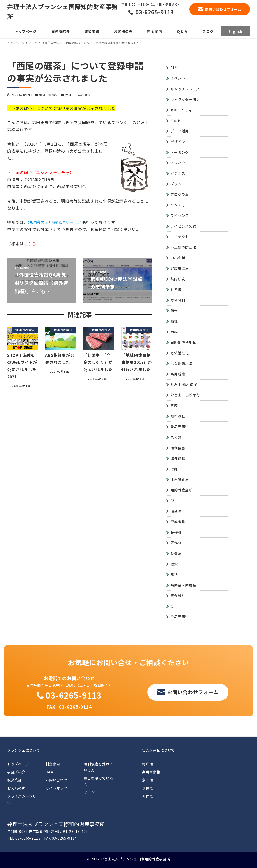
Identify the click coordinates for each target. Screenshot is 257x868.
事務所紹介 (16, 772)
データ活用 (180, 131)
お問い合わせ (57, 780)
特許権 (147, 764)
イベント (178, 78)
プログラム (180, 194)
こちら (30, 244)
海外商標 (178, 458)
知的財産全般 (182, 490)
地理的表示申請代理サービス (55, 222)
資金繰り (178, 596)
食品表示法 (180, 617)
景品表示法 (180, 427)
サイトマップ (57, 788)
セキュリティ (181, 110)
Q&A (49, 772)
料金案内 (53, 764)
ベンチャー (180, 205)
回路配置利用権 (183, 342)
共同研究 (178, 279)
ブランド (178, 184)
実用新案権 (151, 772)
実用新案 (178, 374)
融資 (174, 564)
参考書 (176, 289)
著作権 (176, 532)
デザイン (178, 142)
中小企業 (178, 258)
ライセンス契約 (183, 226)
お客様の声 (16, 788)
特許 (174, 469)
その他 (176, 121)
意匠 (174, 406)
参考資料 (178, 300)
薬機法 (176, 553)
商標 (174, 321)
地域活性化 (180, 353)
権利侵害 (178, 448)
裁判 (174, 574)
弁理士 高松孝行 (78, 95)
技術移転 (178, 416)
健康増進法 (180, 268)
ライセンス (180, 215)
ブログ (89, 793)
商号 (174, 310)
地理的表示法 (49, 95)
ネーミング (180, 152)
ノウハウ (178, 163)
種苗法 (176, 511)
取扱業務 (14, 780)
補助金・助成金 (183, 585)
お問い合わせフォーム (223, 9)
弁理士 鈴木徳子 (184, 384)
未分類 (176, 437)
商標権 (147, 788)
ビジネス (178, 173)
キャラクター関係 (185, 99)
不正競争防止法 (183, 247)
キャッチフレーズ (185, 89)
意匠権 (147, 780)
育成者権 (178, 522)
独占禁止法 (180, 479)
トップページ (18, 764)
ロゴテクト (180, 237)
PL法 (175, 68)
